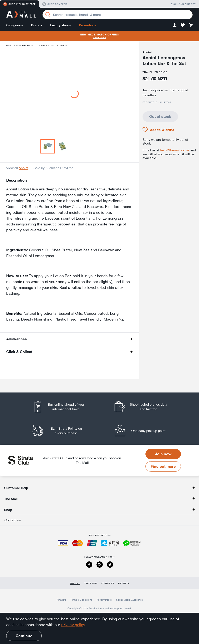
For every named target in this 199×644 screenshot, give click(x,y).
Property (124, 583)
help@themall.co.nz (175, 150)
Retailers (61, 600)
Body (64, 45)
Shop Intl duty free (19, 4)
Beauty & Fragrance (20, 45)
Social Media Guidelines (129, 600)
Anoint (24, 168)
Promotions (88, 25)
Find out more (163, 466)
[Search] (48, 15)
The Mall (75, 583)
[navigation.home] (21, 15)
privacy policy (73, 625)
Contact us (13, 520)
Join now (163, 454)
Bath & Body (47, 45)
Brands (36, 25)
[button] (175, 25)
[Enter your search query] (118, 15)
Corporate (108, 583)
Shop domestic (55, 4)
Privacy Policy (104, 600)
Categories (14, 25)
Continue (24, 636)
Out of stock (160, 116)
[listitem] (63, 407)
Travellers (91, 583)
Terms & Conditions (81, 600)
